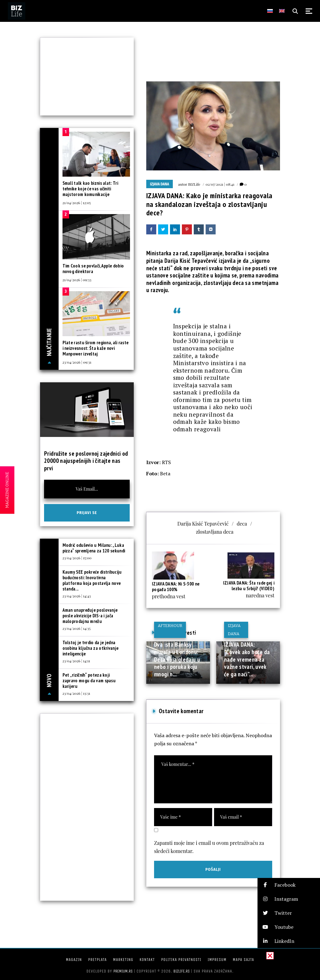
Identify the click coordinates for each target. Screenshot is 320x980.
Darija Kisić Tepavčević (203, 524)
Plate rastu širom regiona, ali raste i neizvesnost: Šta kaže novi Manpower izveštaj (96, 348)
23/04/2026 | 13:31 (76, 693)
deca (242, 524)
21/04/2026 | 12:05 (77, 203)
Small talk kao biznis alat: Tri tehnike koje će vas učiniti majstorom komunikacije (90, 189)
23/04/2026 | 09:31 (77, 362)
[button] (289, 885)
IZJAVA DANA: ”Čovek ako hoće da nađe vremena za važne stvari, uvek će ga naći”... (247, 659)
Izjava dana (160, 184)
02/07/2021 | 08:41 (220, 184)
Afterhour (170, 626)
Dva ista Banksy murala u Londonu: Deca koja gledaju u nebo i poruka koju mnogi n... (177, 659)
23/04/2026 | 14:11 (76, 661)
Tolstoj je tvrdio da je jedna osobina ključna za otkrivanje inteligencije (91, 648)
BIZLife (194, 184)
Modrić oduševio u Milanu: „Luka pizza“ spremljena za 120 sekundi (94, 548)
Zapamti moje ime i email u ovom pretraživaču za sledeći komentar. (209, 847)
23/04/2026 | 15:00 (77, 558)
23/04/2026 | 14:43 (77, 596)
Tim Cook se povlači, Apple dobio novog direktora (93, 269)
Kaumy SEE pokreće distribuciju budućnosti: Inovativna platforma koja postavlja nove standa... (92, 580)
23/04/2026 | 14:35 (77, 628)
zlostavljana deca (215, 532)
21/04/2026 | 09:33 (77, 280)
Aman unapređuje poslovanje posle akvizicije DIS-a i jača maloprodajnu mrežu (90, 616)
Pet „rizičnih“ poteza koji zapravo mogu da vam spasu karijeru (89, 681)
